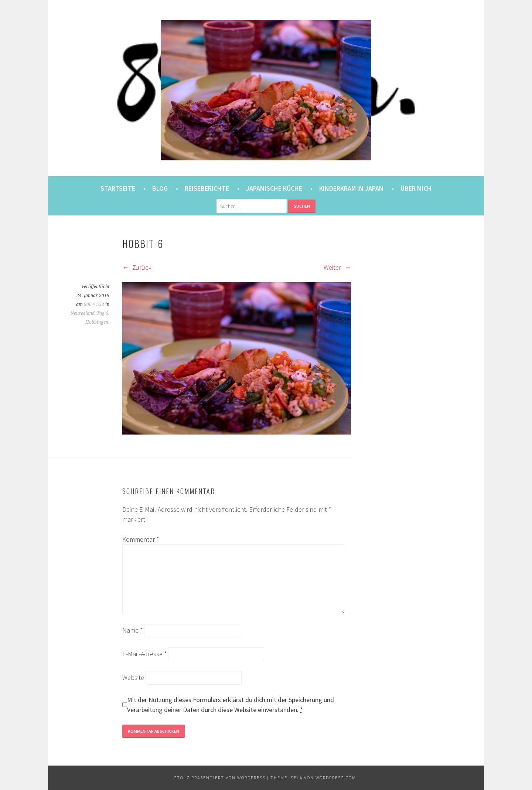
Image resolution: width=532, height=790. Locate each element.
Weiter (337, 267)
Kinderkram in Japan (351, 188)
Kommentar (141, 539)
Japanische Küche (274, 188)
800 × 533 (94, 304)
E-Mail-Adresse (144, 654)
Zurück (137, 267)
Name (132, 630)
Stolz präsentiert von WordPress (220, 778)
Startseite (118, 188)
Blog (160, 188)
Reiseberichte (207, 188)
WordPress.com (336, 778)
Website (133, 677)
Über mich (416, 188)
